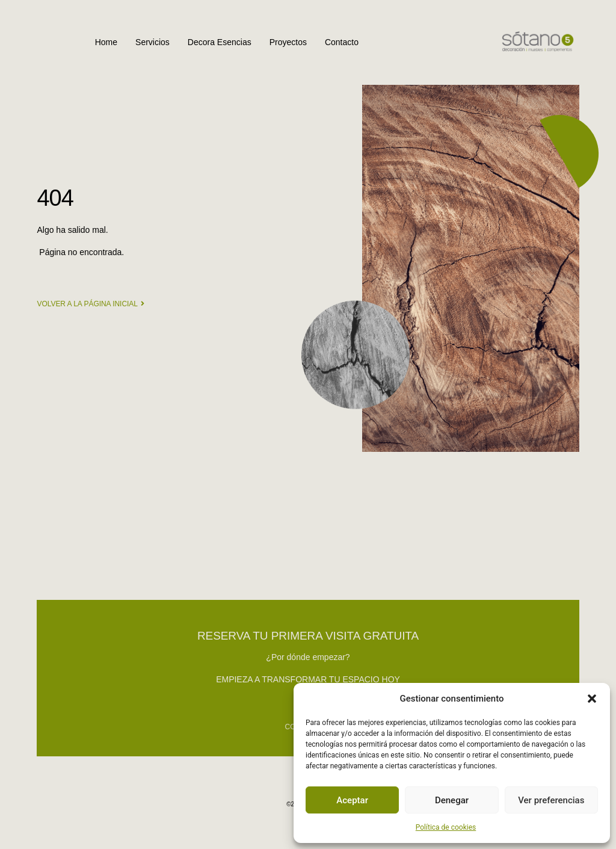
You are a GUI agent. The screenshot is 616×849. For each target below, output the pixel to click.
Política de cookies (446, 827)
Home (106, 42)
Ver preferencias (551, 800)
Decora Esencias (220, 42)
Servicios (152, 42)
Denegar (452, 800)
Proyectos (288, 42)
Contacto (342, 42)
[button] (592, 699)
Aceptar (352, 800)
